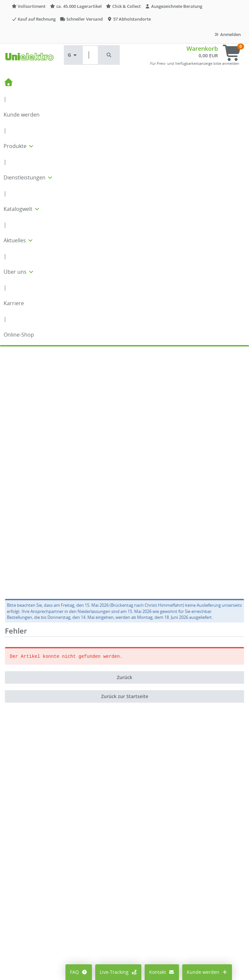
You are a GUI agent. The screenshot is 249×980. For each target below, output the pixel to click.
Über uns (19, 272)
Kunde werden (22, 115)
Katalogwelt (22, 209)
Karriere (14, 303)
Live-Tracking (118, 972)
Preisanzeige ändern (32, 946)
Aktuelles (19, 240)
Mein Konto (22, 937)
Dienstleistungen (28, 177)
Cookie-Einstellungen (33, 956)
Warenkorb (202, 48)
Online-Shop (19, 335)
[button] (109, 55)
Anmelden (227, 34)
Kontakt (162, 972)
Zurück (124, 440)
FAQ (79, 972)
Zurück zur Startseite (125, 459)
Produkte (19, 146)
